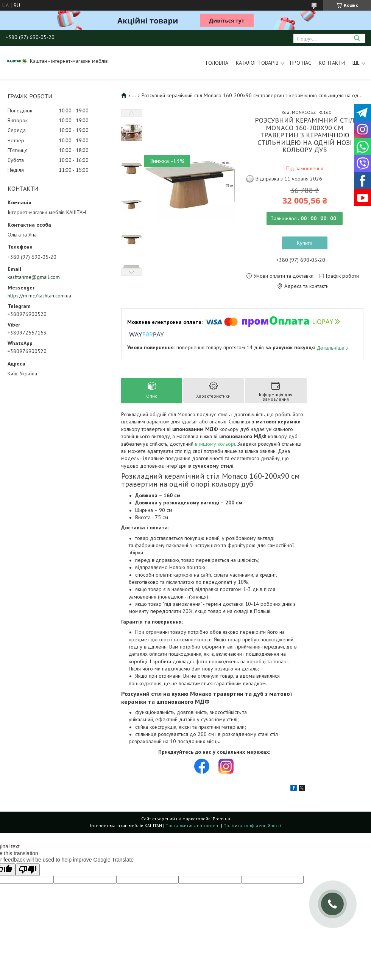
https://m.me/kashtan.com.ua (39, 296)
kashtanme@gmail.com (34, 277)
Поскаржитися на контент (193, 825)
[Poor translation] (28, 870)
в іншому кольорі (215, 444)
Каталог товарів (257, 63)
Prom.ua (221, 819)
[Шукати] (357, 38)
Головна (217, 63)
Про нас (301, 63)
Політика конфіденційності (252, 825)
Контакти (332, 63)
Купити (305, 243)
